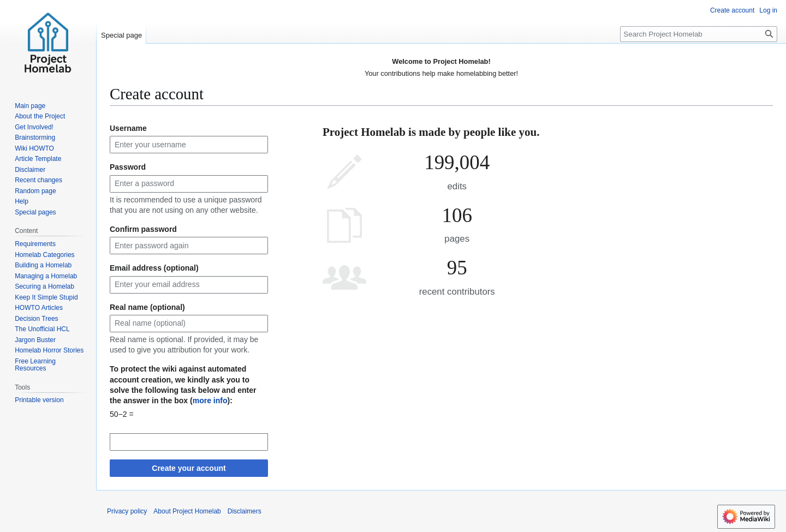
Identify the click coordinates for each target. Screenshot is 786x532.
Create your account (189, 468)
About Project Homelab (187, 511)
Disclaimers (245, 511)
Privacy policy (127, 511)
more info (210, 401)
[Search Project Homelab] (699, 34)
